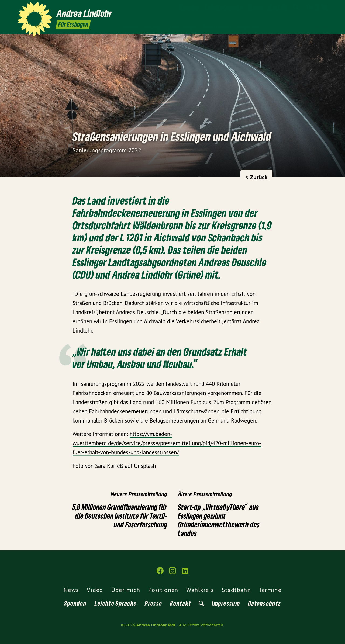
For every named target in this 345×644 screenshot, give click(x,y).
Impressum (226, 603)
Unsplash (145, 466)
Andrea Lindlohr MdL (156, 625)
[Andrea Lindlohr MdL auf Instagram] (317, 7)
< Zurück (256, 177)
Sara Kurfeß (109, 466)
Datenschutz (264, 603)
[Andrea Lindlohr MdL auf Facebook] (309, 7)
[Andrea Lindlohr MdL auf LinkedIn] (325, 7)
